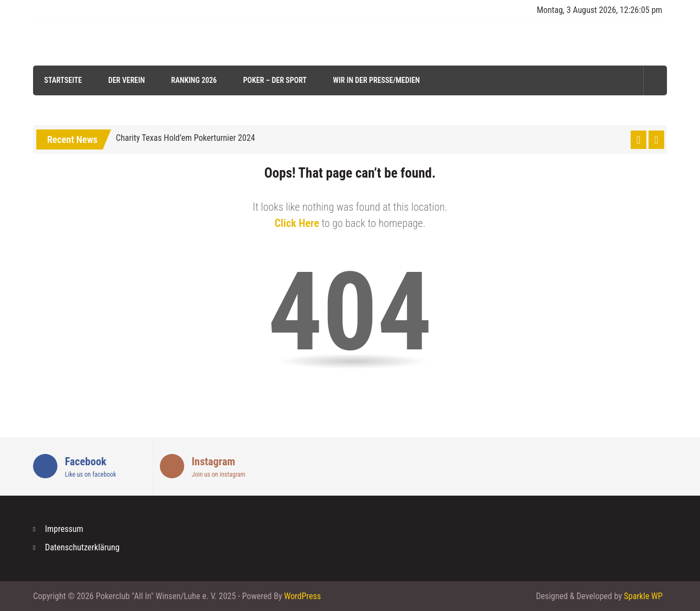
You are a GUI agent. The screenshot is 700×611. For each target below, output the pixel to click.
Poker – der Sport (274, 80)
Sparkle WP (643, 596)
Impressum (64, 529)
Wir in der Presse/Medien (376, 80)
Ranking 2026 (193, 80)
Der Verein (126, 80)
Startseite (63, 80)
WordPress (302, 596)
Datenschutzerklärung (82, 547)
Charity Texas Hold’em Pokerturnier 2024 (186, 138)
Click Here (297, 223)
